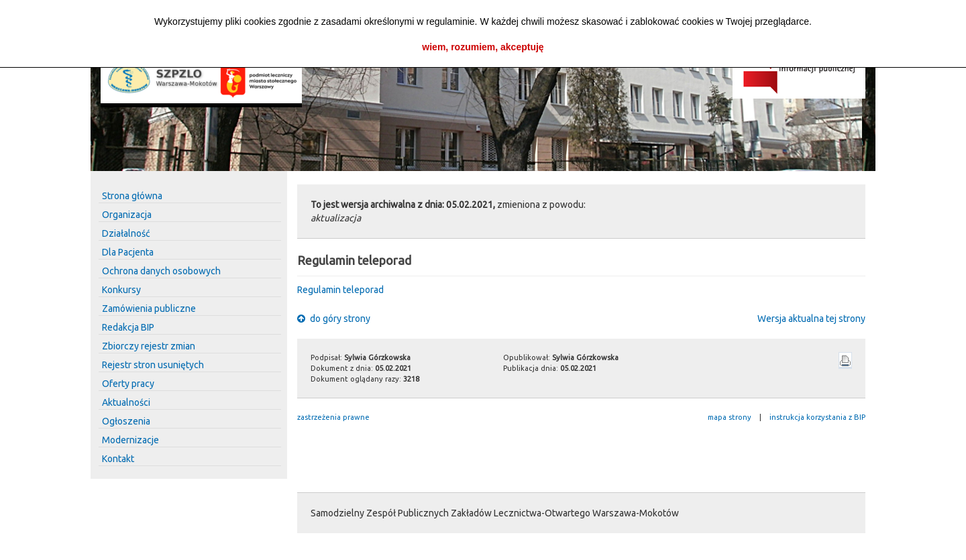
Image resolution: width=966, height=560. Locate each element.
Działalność (126, 233)
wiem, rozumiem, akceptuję (483, 47)
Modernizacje (130, 440)
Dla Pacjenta (128, 252)
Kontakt (118, 459)
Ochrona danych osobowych (161, 271)
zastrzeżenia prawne (333, 417)
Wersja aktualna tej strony (811, 319)
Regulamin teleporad (340, 290)
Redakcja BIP (128, 327)
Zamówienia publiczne (149, 309)
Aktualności (126, 402)
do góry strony (334, 319)
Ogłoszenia (126, 421)
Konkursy (121, 290)
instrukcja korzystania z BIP (817, 417)
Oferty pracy (128, 384)
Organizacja (127, 215)
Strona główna (132, 196)
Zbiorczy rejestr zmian (149, 346)
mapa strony (730, 417)
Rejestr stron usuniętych (153, 365)
